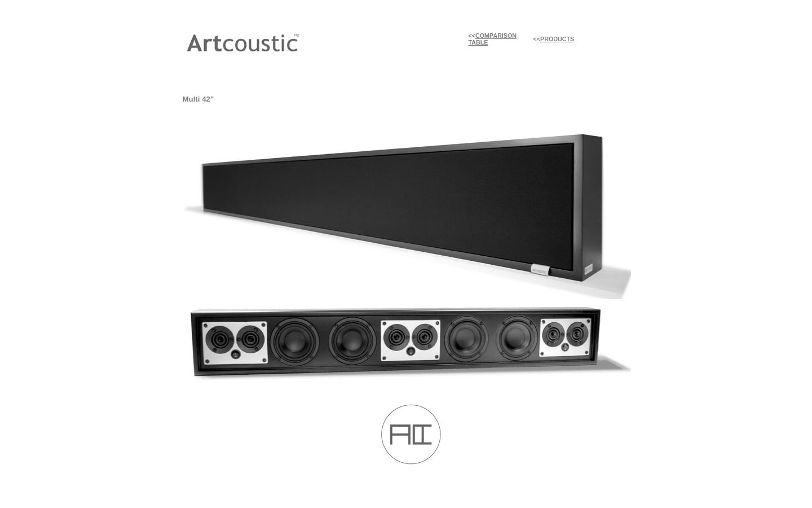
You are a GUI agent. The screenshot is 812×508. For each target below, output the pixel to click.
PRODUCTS (557, 39)
